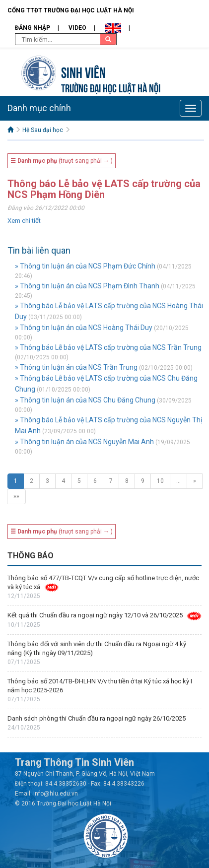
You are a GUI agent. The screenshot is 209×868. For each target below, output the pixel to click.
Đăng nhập (33, 28)
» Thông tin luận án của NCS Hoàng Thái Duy (84, 328)
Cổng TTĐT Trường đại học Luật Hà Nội (71, 10)
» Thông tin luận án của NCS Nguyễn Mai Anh (84, 442)
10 (160, 481)
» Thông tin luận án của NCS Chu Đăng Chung (85, 400)
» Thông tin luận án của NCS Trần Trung (76, 367)
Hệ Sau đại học (43, 130)
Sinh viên (83, 71)
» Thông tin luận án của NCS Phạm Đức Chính (85, 266)
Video (77, 28)
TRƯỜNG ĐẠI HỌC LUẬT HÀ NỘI (111, 87)
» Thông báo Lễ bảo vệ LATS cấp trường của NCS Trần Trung (108, 347)
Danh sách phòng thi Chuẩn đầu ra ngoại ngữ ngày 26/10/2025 (97, 718)
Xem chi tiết (24, 221)
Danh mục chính (39, 108)
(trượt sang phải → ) (62, 161)
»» (16, 496)
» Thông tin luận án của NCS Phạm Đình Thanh (87, 286)
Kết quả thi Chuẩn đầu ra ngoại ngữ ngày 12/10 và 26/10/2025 (95, 615)
